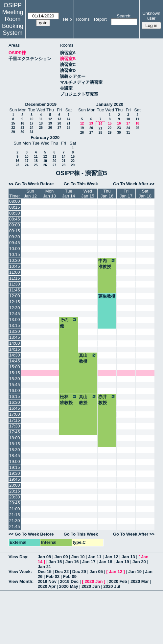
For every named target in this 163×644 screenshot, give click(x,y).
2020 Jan (93, 581)
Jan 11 (95, 557)
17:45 (15, 432)
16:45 (15, 408)
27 (59, 128)
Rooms (83, 19)
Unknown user (151, 16)
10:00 (15, 249)
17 (31, 123)
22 (13, 128)
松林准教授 (69, 400)
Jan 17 (89, 562)
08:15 (15, 207)
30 (22, 132)
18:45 (15, 456)
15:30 (15, 379)
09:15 (15, 231)
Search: (124, 16)
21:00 (15, 509)
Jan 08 (44, 557)
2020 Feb (118, 581)
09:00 (15, 225)
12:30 (15, 308)
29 (13, 132)
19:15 (15, 467)
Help (68, 19)
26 (50, 128)
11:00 (15, 272)
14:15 (15, 349)
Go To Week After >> (134, 184)
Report (100, 19)
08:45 (15, 219)
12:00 (15, 296)
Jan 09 (61, 557)
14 (69, 119)
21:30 (15, 521)
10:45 (15, 266)
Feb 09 (70, 576)
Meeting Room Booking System (13, 23)
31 (31, 132)
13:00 (15, 320)
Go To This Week (81, 184)
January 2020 (110, 104)
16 (22, 123)
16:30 (15, 402)
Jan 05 (96, 572)
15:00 (15, 367)
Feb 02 (53, 576)
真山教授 (88, 358)
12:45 (15, 314)
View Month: (21, 581)
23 (22, 128)
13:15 (15, 325)
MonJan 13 (49, 194)
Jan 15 (55, 562)
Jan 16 (72, 562)
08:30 (15, 213)
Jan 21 (44, 567)
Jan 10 (78, 557)
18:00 (15, 438)
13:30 (15, 331)
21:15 (15, 515)
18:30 (15, 450)
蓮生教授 (107, 296)
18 (41, 123)
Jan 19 (122, 562)
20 (59, 123)
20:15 (15, 491)
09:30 (15, 237)
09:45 (15, 243)
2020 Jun (91, 586)
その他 (69, 323)
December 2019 (41, 104)
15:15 (15, 373)
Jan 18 (105, 562)
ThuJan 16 (107, 194)
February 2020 (45, 138)
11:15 (15, 278)
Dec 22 (62, 572)
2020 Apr (47, 586)
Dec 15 (45, 572)
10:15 (15, 254)
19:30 (15, 473)
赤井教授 (107, 400)
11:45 (15, 290)
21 (69, 123)
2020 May (69, 586)
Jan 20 (139, 562)
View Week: (20, 572)
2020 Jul (112, 586)
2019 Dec (69, 581)
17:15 (15, 420)
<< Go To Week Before (31, 184)
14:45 (15, 361)
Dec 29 (79, 572)
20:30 (15, 497)
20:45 (15, 503)
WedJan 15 (88, 194)
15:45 (15, 385)
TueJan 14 (69, 194)
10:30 (15, 260)
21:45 (15, 527)
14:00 (15, 343)
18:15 (15, 444)
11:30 (15, 284)
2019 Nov (47, 581)
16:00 (15, 391)
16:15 (15, 396)
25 (41, 128)
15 (13, 123)
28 (69, 128)
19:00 (15, 461)
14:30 (15, 355)
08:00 (15, 201)
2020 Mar (140, 581)
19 (50, 123)
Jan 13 (128, 557)
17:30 (15, 426)
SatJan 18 (145, 194)
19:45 (15, 479)
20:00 (15, 485)
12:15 (15, 302)
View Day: (19, 557)
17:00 (15, 414)
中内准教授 (107, 264)
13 (59, 119)
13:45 (15, 337)
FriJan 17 (126, 194)
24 (31, 128)
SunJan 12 (30, 194)
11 (41, 119)
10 (31, 119)
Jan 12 (111, 557)
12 (50, 119)
